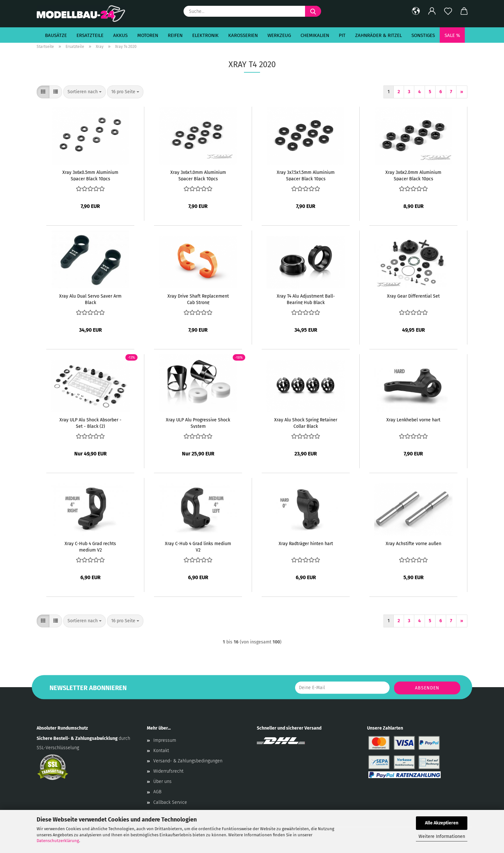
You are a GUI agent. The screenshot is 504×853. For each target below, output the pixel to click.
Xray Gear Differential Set (413, 296)
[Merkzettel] (448, 11)
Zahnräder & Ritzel (378, 35)
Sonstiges (423, 35)
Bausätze (56, 35)
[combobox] (85, 92)
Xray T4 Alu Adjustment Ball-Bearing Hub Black (306, 299)
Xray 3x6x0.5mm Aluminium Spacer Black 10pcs (90, 175)
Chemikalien (315, 35)
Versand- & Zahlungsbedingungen (188, 761)
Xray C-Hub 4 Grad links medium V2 (198, 546)
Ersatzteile (90, 35)
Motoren (148, 35)
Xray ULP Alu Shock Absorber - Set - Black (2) (90, 423)
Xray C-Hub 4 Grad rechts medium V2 (90, 546)
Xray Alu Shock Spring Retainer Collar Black (306, 423)
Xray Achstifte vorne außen (414, 544)
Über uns (162, 781)
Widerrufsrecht (168, 771)
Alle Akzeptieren (442, 823)
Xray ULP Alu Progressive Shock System (198, 423)
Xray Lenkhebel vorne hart (413, 420)
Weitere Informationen (442, 836)
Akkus (120, 35)
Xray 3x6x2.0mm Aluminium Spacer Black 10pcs (413, 175)
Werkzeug (279, 35)
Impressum (165, 740)
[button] (416, 11)
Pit (342, 35)
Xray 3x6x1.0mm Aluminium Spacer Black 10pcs (198, 175)
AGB (157, 792)
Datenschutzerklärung (58, 841)
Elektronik (205, 35)
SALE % (452, 35)
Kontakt (161, 751)
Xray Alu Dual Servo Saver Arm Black (90, 299)
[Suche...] (313, 11)
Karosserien (243, 35)
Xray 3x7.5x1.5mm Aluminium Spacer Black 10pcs (306, 175)
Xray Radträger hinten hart (306, 544)
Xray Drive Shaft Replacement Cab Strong (198, 299)
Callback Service (170, 802)
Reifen (175, 35)
